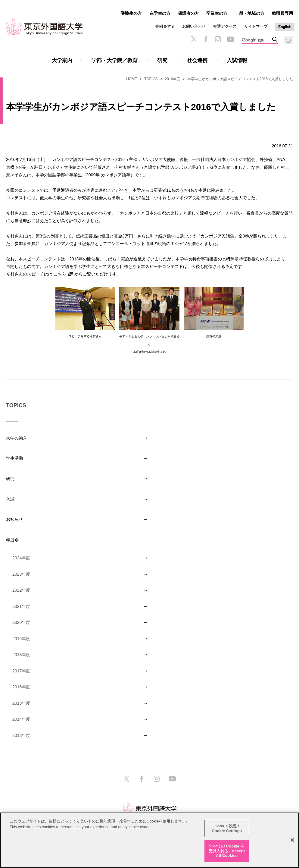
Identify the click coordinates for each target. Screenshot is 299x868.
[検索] (257, 40)
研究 (162, 60)
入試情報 (237, 60)
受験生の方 (131, 13)
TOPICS (151, 79)
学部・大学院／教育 (115, 60)
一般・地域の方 (250, 13)
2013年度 (21, 735)
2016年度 (173, 79)
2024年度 (21, 558)
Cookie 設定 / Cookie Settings (227, 828)
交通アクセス (225, 26)
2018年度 (21, 655)
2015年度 (21, 703)
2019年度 (21, 639)
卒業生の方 (217, 13)
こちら (60, 274)
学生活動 (14, 458)
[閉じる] (292, 840)
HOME (132, 79)
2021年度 (21, 606)
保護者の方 (188, 13)
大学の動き (17, 438)
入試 (10, 499)
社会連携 (197, 60)
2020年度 (21, 622)
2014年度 (21, 719)
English (285, 27)
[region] (149, 840)
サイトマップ (256, 26)
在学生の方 (160, 13)
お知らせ (14, 519)
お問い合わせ (194, 26)
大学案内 (62, 60)
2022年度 (21, 590)
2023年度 (21, 574)
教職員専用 (282, 13)
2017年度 (21, 671)
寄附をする (165, 26)
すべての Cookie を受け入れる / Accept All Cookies (227, 851)
